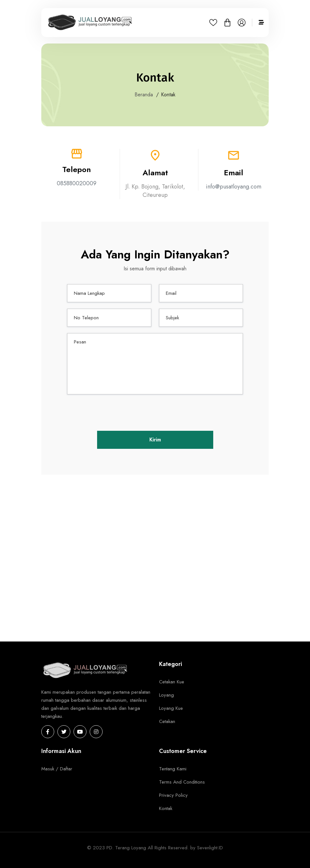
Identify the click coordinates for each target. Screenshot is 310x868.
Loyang (166, 695)
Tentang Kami (173, 769)
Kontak (166, 808)
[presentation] (155, 413)
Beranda (144, 95)
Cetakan (167, 721)
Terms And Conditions (182, 782)
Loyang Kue (171, 708)
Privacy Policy (173, 795)
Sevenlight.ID (210, 848)
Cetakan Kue (172, 682)
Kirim (155, 440)
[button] (227, 25)
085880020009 (77, 183)
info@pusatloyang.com (234, 187)
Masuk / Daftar (57, 769)
